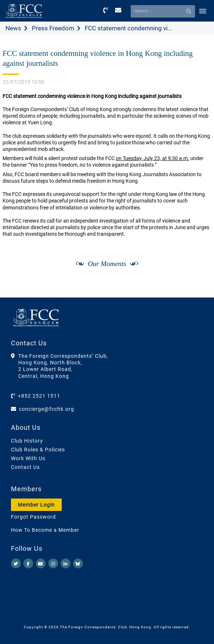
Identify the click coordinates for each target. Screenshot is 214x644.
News (13, 28)
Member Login (36, 505)
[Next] (198, 289)
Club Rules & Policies (38, 450)
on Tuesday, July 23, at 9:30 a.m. (152, 158)
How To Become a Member (45, 530)
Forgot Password (33, 517)
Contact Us (25, 467)
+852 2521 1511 (39, 396)
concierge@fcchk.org (47, 409)
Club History (27, 441)
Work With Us (28, 458)
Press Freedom (53, 28)
